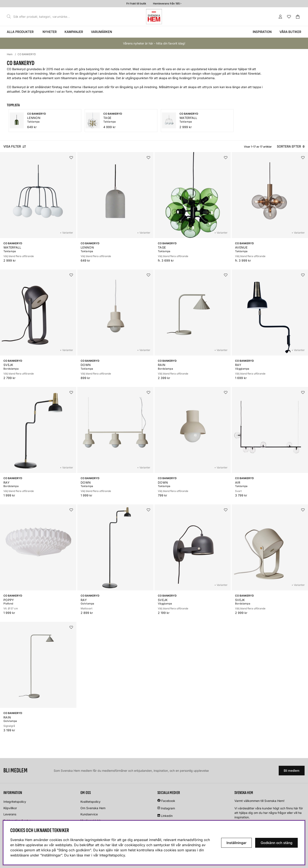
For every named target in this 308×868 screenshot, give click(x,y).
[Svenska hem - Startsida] (154, 17)
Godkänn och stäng (276, 843)
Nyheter (50, 32)
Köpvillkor (10, 808)
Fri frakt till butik (136, 4)
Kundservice (89, 814)
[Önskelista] (289, 17)
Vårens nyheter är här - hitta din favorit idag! (154, 43)
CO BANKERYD (27, 54)
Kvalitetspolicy (90, 802)
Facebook (168, 801)
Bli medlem (292, 771)
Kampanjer (74, 32)
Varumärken (101, 32)
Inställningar (237, 843)
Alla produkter (20, 32)
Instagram (168, 808)
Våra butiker (290, 32)
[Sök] (40, 17)
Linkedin (167, 816)
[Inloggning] (280, 17)
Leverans (10, 814)
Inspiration (262, 32)
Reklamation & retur (17, 821)
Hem (10, 54)
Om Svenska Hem (93, 808)
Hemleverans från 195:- (167, 4)
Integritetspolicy (15, 802)
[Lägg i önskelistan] (71, 158)
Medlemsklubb (91, 821)
